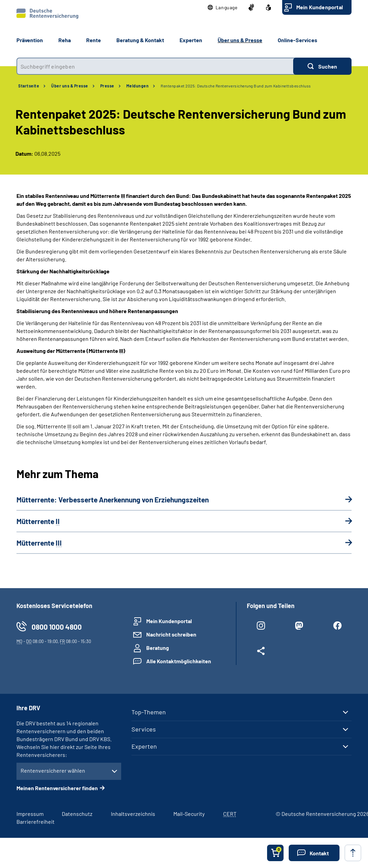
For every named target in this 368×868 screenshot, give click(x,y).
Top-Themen (149, 712)
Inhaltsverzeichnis (133, 814)
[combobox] (155, 66)
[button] (223, 8)
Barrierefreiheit (36, 822)
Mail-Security (189, 814)
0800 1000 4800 (57, 627)
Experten (144, 746)
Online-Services (297, 40)
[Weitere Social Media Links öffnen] (261, 652)
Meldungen (138, 86)
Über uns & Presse (70, 86)
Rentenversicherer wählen (53, 770)
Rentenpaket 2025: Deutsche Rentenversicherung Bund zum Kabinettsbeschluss (236, 86)
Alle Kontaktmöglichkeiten (179, 661)
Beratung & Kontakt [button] (140, 40)
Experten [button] (191, 40)
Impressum (30, 814)
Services (144, 729)
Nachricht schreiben (171, 634)
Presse (107, 86)
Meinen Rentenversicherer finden (57, 788)
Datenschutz (77, 814)
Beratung (158, 648)
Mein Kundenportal (320, 7)
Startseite (29, 86)
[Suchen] (322, 66)
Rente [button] (94, 40)
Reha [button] (65, 40)
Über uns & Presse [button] (240, 40)
